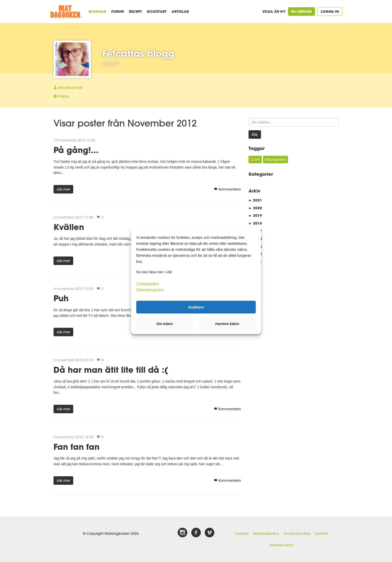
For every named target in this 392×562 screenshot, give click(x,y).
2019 (255, 215)
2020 (255, 208)
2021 (255, 200)
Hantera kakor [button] (227, 324)
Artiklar (180, 11)
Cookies (242, 533)
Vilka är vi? (274, 11)
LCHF (255, 159)
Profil (68, 88)
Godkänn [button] (196, 307)
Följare (61, 96)
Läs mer (63, 189)
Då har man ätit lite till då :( (111, 370)
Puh (61, 298)
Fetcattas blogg (138, 53)
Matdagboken (276, 159)
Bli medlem (301, 11)
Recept (135, 11)
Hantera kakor (281, 545)
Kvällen (69, 227)
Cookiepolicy (148, 284)
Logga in (330, 11)
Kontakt (321, 533)
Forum (118, 11)
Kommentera (227, 189)
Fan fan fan (76, 447)
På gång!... (76, 150)
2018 (255, 223)
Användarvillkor (297, 533)
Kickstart (157, 11)
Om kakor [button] (165, 324)
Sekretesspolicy (266, 533)
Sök (255, 134)
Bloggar (97, 11)
